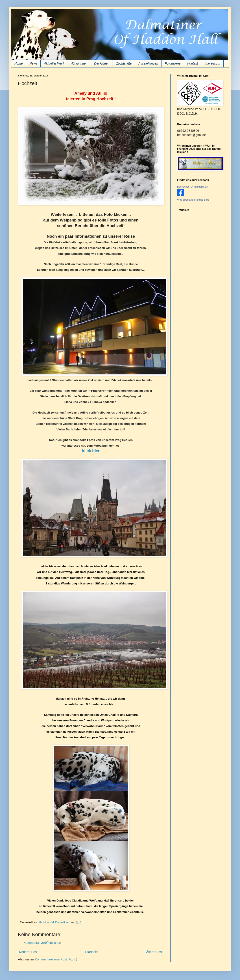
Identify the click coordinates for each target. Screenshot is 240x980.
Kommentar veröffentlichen (42, 943)
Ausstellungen (148, 63)
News (33, 63)
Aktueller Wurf (54, 63)
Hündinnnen (79, 63)
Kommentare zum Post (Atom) (56, 959)
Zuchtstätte (124, 63)
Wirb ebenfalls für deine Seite (193, 200)
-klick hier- (91, 451)
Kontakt (193, 63)
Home (19, 63)
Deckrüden (102, 63)
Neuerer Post (28, 952)
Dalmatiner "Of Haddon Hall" (193, 187)
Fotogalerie (173, 63)
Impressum (212, 63)
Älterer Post (154, 952)
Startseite (92, 952)
